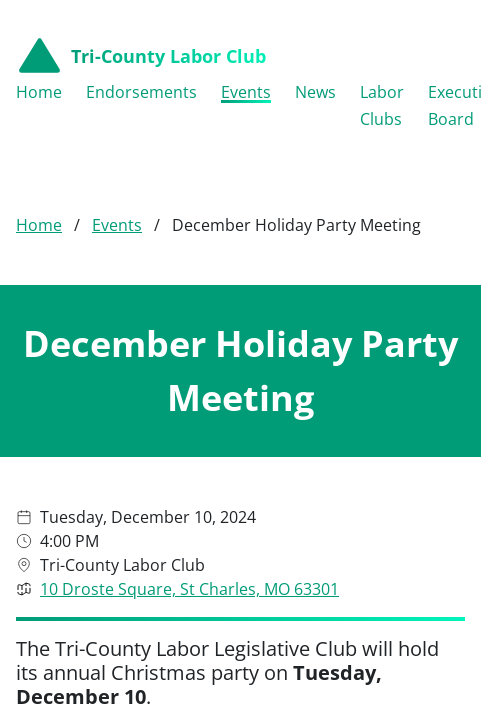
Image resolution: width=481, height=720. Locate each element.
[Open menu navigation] (450, 55)
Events (117, 171)
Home (39, 171)
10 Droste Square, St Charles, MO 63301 (189, 535)
